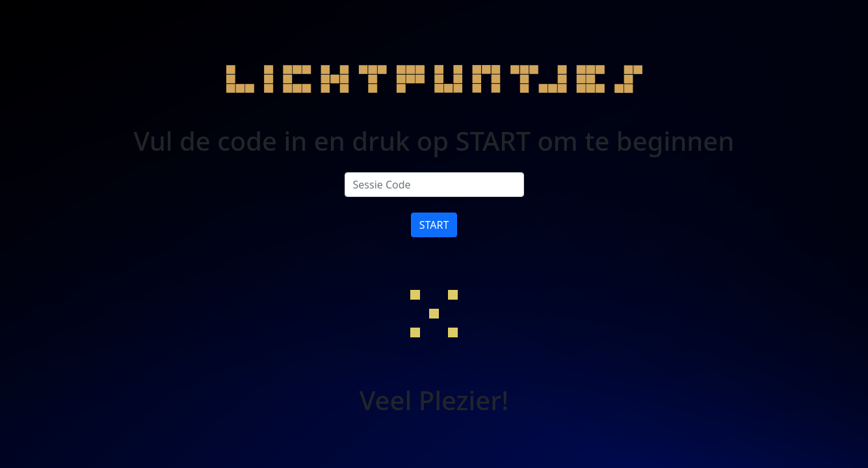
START (434, 225)
